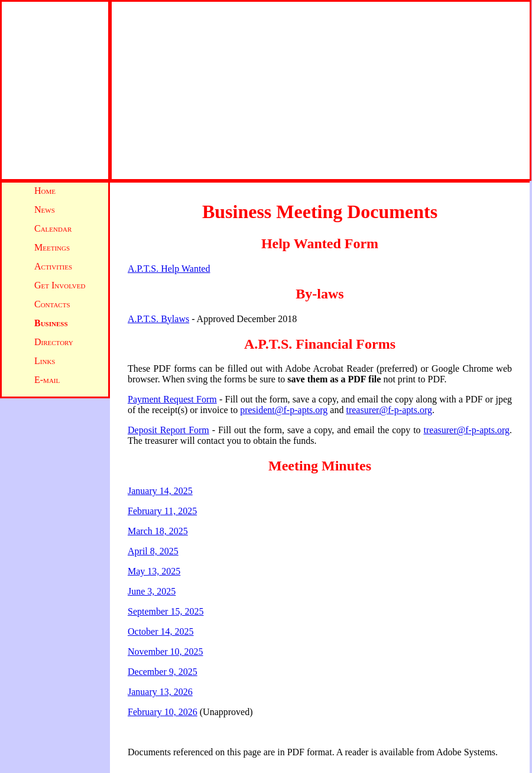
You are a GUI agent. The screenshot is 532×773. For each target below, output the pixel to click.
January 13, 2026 (160, 692)
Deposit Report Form (168, 430)
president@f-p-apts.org (284, 410)
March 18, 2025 (158, 531)
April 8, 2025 (153, 551)
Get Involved (60, 285)
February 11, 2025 (162, 511)
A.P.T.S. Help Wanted (169, 269)
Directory (54, 342)
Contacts (52, 304)
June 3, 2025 (152, 591)
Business (51, 323)
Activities (53, 266)
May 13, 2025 (154, 571)
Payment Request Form (172, 399)
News (45, 210)
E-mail (47, 380)
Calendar (53, 228)
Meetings (52, 247)
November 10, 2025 (166, 652)
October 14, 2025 (161, 631)
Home (45, 191)
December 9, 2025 (163, 672)
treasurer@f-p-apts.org (389, 410)
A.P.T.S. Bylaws (158, 319)
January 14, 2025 (160, 491)
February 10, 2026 (163, 712)
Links (45, 361)
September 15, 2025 (166, 611)
